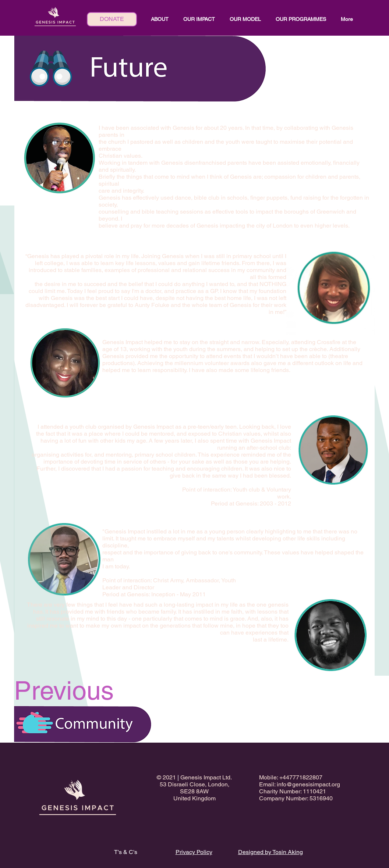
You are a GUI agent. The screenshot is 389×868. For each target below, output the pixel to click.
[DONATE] (112, 19)
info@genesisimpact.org (308, 784)
